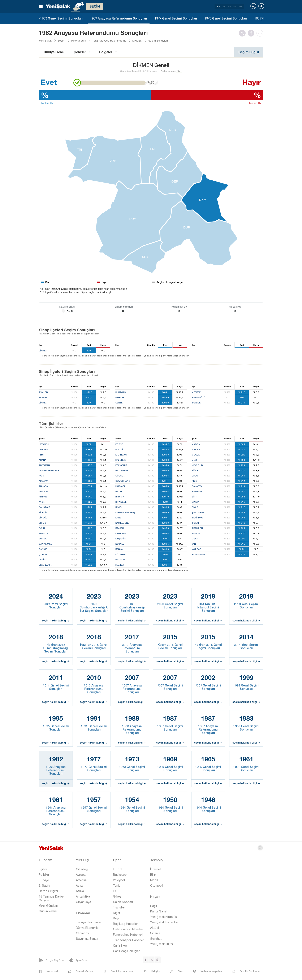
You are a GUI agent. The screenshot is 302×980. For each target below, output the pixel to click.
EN (224, 7)
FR (235, 7)
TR (218, 7)
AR (229, 7)
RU (240, 7)
